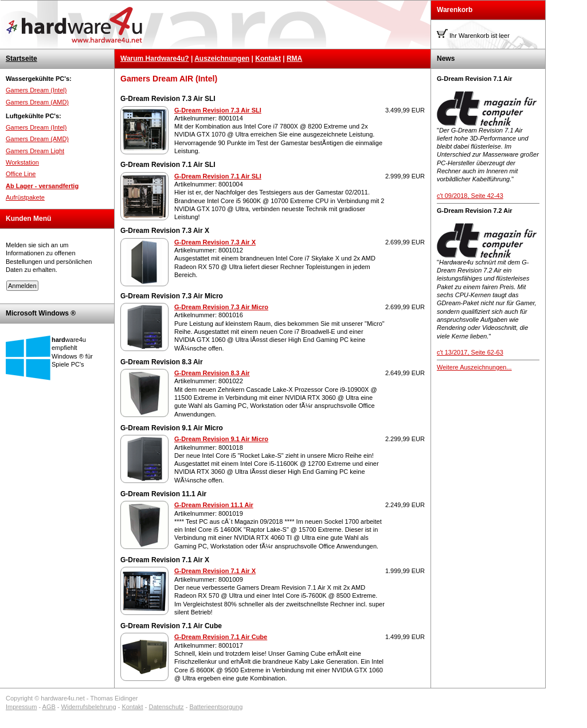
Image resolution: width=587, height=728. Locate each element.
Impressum (21, 707)
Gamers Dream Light (35, 151)
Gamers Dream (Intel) (36, 90)
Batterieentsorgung (216, 707)
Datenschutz (166, 707)
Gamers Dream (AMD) (37, 102)
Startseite (21, 59)
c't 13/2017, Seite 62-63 (470, 352)
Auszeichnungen (222, 59)
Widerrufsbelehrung (89, 707)
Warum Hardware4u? (155, 59)
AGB (49, 707)
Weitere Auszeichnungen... (474, 367)
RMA (294, 59)
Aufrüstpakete (25, 197)
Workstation (22, 162)
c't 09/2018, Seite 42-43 (470, 196)
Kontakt (268, 59)
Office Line (21, 174)
